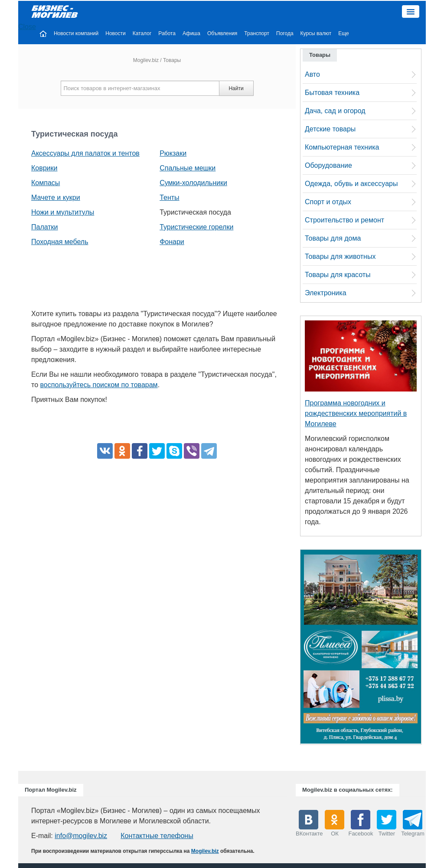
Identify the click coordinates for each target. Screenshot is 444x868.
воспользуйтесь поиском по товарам (99, 385)
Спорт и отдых (328, 202)
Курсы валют (316, 33)
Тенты (169, 197)
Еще (343, 33)
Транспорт (257, 33)
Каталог (142, 33)
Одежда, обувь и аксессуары (351, 184)
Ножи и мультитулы (63, 212)
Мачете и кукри (56, 197)
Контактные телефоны (157, 836)
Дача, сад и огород (335, 111)
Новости (115, 33)
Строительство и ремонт (344, 220)
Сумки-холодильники (193, 183)
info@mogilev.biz (81, 836)
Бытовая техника (332, 93)
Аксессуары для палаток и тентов (85, 153)
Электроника (326, 293)
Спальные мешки (188, 168)
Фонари (172, 242)
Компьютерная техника (342, 147)
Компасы (46, 183)
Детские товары (330, 129)
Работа (167, 33)
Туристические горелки (196, 227)
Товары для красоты (338, 275)
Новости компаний (76, 33)
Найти (236, 88)
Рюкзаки (173, 153)
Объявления (222, 33)
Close (27, 27)
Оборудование (328, 165)
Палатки (45, 227)
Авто (312, 74)
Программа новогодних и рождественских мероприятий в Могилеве (356, 413)
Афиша (191, 33)
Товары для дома (333, 238)
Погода (285, 33)
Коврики (44, 168)
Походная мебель (60, 242)
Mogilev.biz (146, 60)
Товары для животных (340, 256)
